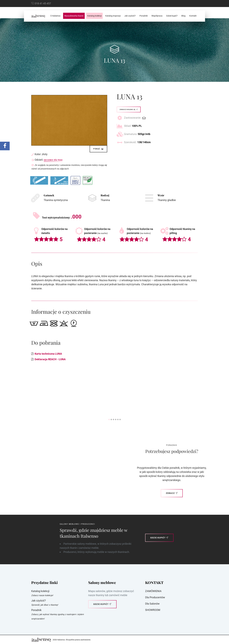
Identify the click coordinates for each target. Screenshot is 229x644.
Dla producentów (155, 597)
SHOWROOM (153, 610)
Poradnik (144, 16)
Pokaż (98, 149)
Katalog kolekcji (94, 16)
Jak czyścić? (130, 16)
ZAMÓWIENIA (153, 591)
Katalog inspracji (113, 16)
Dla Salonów (152, 604)
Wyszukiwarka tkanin (74, 16)
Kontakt (193, 16)
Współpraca (157, 16)
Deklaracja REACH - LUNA (50, 359)
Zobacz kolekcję (129, 109)
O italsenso (55, 16)
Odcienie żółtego (53, 160)
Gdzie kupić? (172, 16)
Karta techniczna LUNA (48, 354)
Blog (183, 16)
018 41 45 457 (43, 3)
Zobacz (172, 493)
